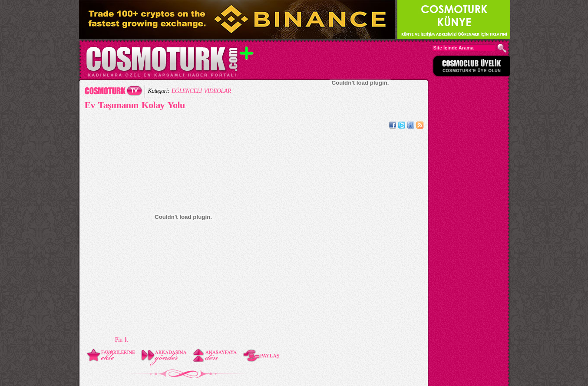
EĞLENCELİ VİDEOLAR (201, 91)
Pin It (121, 340)
